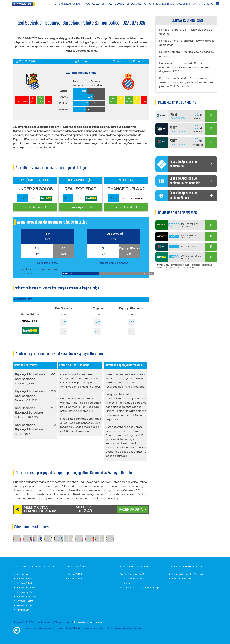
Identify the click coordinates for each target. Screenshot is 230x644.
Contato (99, 622)
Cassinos (184, 4)
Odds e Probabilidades (132, 579)
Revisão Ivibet (24, 574)
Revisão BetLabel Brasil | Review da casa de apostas (186, 55)
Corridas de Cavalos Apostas (187, 574)
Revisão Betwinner (26, 597)
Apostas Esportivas (98, 4)
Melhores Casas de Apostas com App (140, 588)
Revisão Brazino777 (27, 588)
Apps (147, 4)
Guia (196, 4)
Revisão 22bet (24, 583)
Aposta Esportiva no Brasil (134, 574)
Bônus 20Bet (75, 579)
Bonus (120, 4)
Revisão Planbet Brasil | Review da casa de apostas (186, 32)
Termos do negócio (83, 622)
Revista (207, 4)
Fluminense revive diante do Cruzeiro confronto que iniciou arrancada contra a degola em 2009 (185, 68)
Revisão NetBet (25, 592)
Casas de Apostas (68, 4)
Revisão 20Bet (24, 579)
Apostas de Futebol (182, 579)
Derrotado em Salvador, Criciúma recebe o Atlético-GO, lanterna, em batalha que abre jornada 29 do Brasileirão (186, 84)
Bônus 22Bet (75, 574)
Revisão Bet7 (24, 610)
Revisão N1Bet (24, 605)
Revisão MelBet (25, 601)
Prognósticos (164, 4)
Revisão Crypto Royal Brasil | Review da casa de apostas (187, 43)
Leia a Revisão (177, 119)
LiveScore (134, 4)
